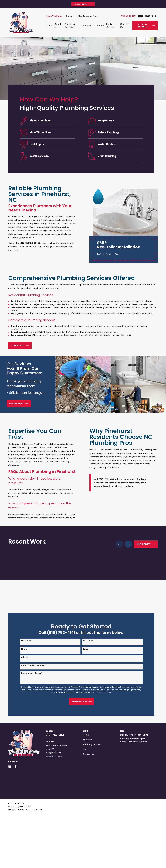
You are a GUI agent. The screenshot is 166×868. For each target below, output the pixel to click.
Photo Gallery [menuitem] (110, 26)
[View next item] (128, 544)
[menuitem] (12, 809)
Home (86, 735)
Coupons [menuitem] (99, 26)
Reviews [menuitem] (87, 26)
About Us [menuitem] (58, 26)
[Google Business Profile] (10, 766)
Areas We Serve (54, 16)
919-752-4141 (148, 16)
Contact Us (89, 754)
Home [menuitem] (49, 26)
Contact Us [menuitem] (125, 26)
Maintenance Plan (88, 16)
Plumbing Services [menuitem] (70, 26)
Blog (85, 749)
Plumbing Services (92, 744)
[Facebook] (15, 766)
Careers (70, 16)
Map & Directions (54, 756)
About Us (87, 740)
